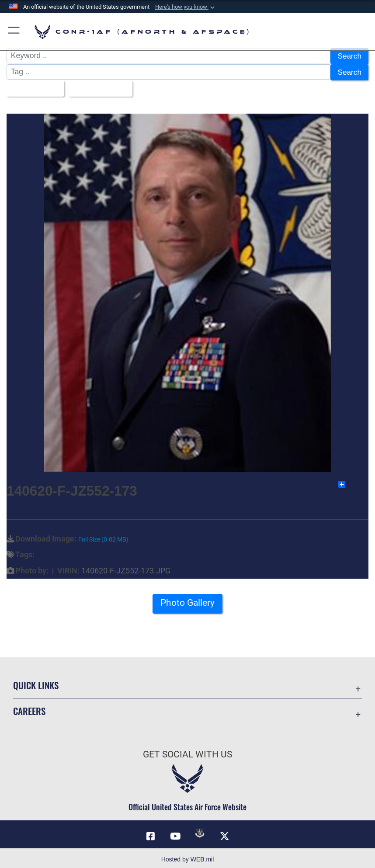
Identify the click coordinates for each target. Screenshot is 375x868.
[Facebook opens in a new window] (150, 833)
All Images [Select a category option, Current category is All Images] (33, 87)
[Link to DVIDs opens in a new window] (200, 830)
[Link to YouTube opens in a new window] (175, 833)
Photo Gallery (187, 600)
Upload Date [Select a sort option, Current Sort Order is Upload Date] (99, 87)
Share (353, 482)
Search (349, 56)
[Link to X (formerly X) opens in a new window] (225, 833)
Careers (29, 709)
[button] (186, 7)
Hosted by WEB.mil (188, 857)
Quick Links (36, 683)
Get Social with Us (187, 752)
